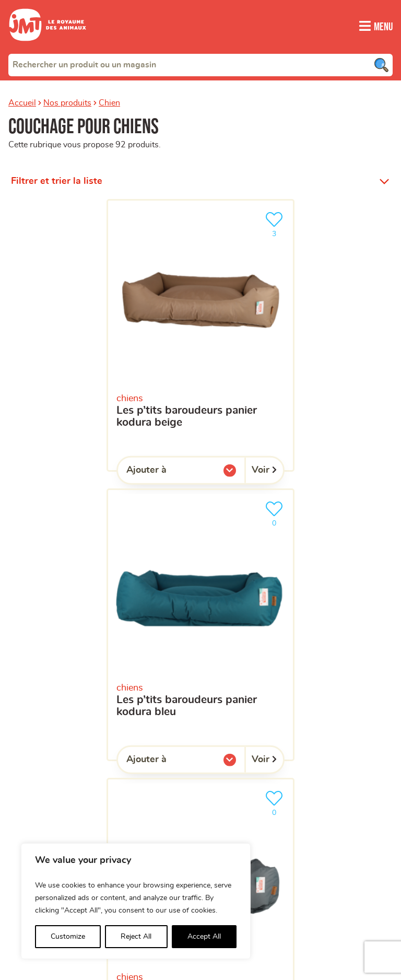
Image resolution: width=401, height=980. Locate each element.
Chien (109, 102)
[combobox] (200, 64)
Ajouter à (168, 472)
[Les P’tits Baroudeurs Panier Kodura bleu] (200, 625)
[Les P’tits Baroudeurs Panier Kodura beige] (200, 335)
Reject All (136, 937)
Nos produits (67, 102)
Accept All (204, 937)
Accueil (22, 102)
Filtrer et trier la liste (57, 181)
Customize (68, 937)
